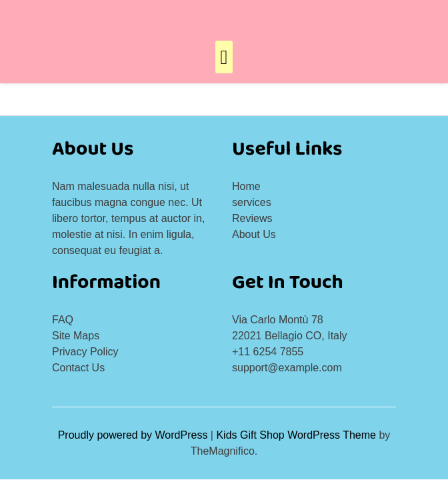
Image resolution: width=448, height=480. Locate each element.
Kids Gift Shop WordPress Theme (297, 435)
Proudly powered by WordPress (134, 435)
